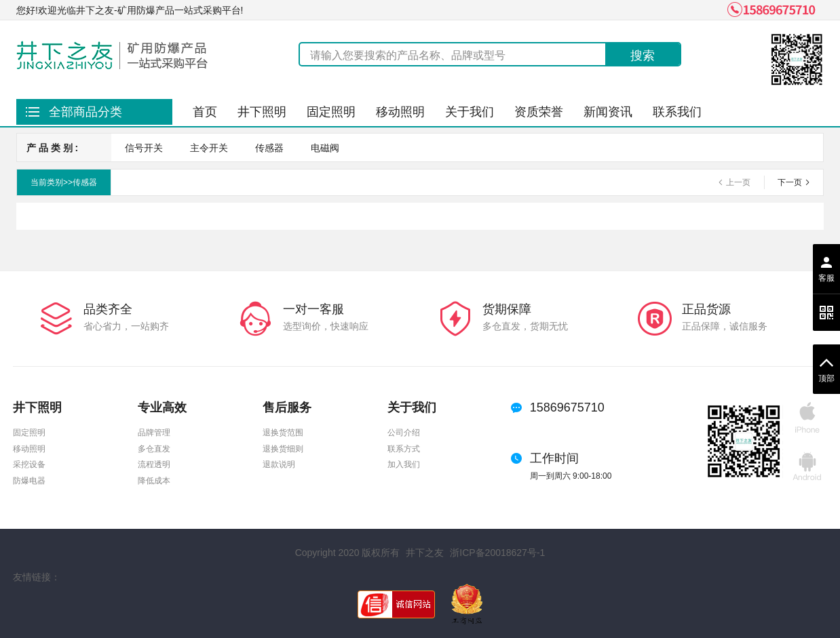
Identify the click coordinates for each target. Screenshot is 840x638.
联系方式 (404, 449)
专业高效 (162, 407)
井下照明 (262, 112)
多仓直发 (154, 449)
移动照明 (400, 112)
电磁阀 (325, 148)
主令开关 (209, 148)
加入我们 (404, 465)
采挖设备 (29, 465)
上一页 (738, 182)
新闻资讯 (608, 112)
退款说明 (279, 465)
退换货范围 (283, 433)
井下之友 (425, 553)
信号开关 (144, 148)
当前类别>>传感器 (64, 182)
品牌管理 (154, 433)
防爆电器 (29, 481)
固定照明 (331, 112)
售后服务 (287, 407)
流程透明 (154, 465)
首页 (205, 112)
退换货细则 (283, 449)
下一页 (790, 182)
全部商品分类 (85, 112)
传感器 (269, 148)
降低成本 (154, 481)
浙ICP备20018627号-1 (497, 553)
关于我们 (470, 112)
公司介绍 (404, 433)
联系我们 (677, 112)
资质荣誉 (539, 112)
